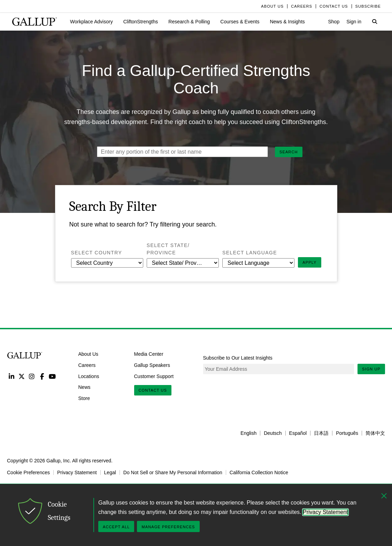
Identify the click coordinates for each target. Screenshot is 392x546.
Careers (87, 365)
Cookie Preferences (28, 472)
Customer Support (154, 376)
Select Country (107, 252)
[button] (91, 22)
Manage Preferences (168, 527)
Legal (110, 472)
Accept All (116, 527)
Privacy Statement (77, 472)
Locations (89, 376)
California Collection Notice (259, 472)
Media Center (149, 354)
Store (84, 398)
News (84, 387)
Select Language (258, 252)
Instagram (32, 376)
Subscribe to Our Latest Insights (238, 358)
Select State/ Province (172, 249)
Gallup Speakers (152, 365)
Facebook (42, 376)
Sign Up (371, 369)
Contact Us (153, 390)
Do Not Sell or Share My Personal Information (173, 472)
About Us (89, 354)
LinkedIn (11, 376)
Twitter (21, 376)
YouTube (52, 376)
